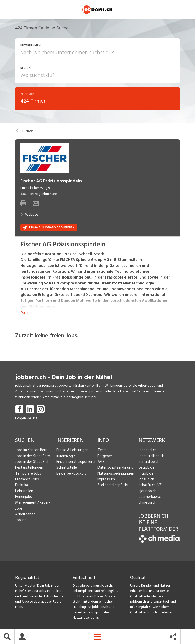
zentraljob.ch (149, 463)
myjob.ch (145, 474)
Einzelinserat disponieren (75, 463)
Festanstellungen (28, 469)
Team (102, 451)
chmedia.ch (147, 504)
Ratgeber (105, 457)
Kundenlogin (66, 457)
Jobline (21, 515)
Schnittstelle (66, 469)
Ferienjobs (23, 498)
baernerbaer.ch (150, 498)
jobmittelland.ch (151, 457)
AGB (101, 463)
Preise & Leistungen (71, 451)
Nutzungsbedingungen (115, 474)
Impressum (105, 480)
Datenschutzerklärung (114, 469)
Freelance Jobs (27, 480)
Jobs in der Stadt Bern (32, 457)
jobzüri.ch (146, 480)
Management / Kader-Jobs (36, 504)
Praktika (21, 486)
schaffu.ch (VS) (150, 486)
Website (29, 215)
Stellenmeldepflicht (113, 486)
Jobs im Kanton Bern (31, 451)
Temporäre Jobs (27, 474)
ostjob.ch (146, 469)
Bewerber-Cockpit (71, 474)
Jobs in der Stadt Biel (31, 463)
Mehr (25, 313)
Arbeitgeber (25, 509)
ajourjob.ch (147, 492)
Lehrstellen (23, 492)
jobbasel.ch (147, 451)
